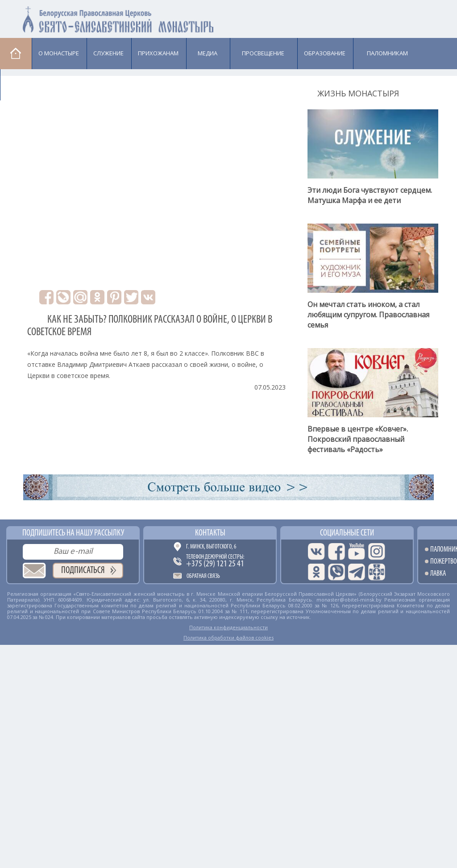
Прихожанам (158, 53)
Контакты (210, 533)
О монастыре (59, 53)
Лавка (23, 84)
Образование (325, 53)
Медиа (208, 53)
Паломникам (387, 53)
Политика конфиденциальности (228, 627)
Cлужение (108, 53)
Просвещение (263, 53)
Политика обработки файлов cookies (228, 638)
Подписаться (83, 571)
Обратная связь (203, 576)
